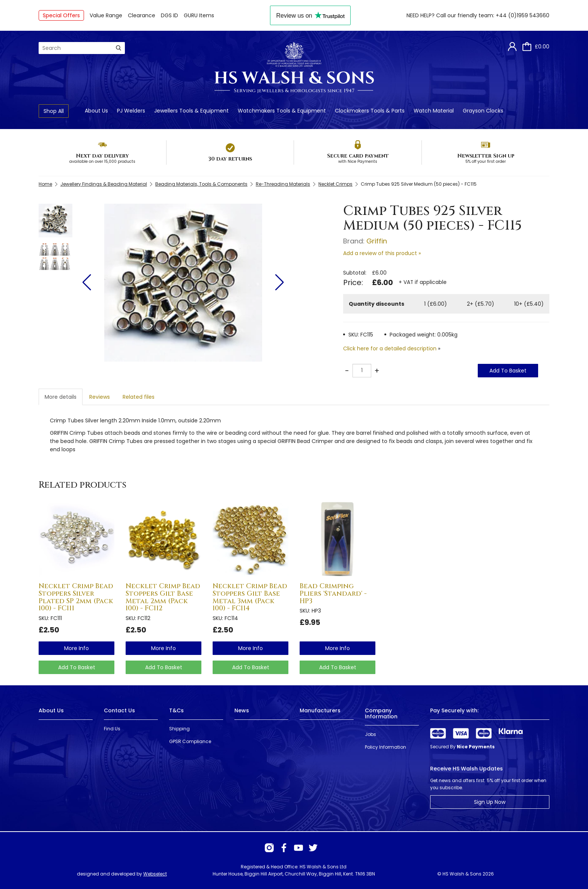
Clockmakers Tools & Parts (370, 111)
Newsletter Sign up (486, 156)
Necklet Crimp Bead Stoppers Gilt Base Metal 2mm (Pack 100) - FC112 (163, 597)
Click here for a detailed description (390, 348)
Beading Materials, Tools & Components (201, 184)
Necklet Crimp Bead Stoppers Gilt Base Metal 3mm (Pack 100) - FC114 (250, 597)
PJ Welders (131, 111)
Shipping (179, 729)
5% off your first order (486, 161)
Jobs (370, 734)
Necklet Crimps (335, 184)
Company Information (381, 713)
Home (45, 184)
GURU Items (199, 15)
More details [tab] (61, 397)
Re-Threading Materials (283, 184)
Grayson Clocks (483, 111)
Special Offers (61, 15)
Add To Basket (508, 371)
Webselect (155, 874)
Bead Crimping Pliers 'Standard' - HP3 (333, 594)
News (242, 710)
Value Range (106, 15)
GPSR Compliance (190, 741)
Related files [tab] (139, 397)
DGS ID (169, 15)
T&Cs (176, 710)
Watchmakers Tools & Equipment (282, 111)
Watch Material (434, 111)
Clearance (142, 15)
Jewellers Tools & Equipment (191, 111)
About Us (96, 111)
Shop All (54, 111)
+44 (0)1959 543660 (523, 15)
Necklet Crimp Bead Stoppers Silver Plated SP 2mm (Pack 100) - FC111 (76, 597)
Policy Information (385, 747)
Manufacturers (320, 710)
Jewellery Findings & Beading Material (104, 184)
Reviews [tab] (100, 397)
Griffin (377, 241)
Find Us (112, 729)
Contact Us (119, 710)
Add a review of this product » (382, 253)
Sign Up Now (490, 802)
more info (76, 648)
